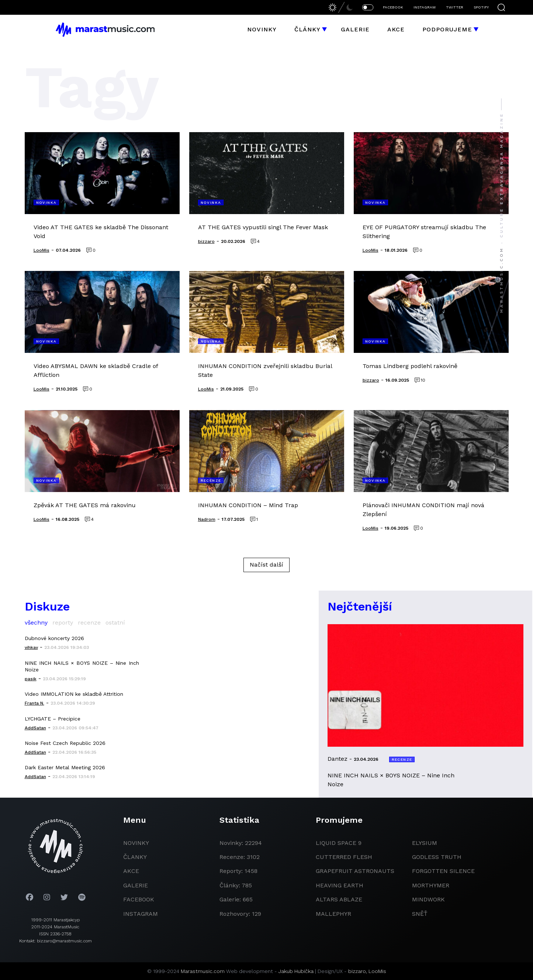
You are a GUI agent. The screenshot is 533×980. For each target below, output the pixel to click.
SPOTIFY (481, 7)
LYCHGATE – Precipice (53, 719)
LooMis (377, 971)
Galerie (355, 29)
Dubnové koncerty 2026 (54, 638)
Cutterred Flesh (344, 857)
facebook (139, 899)
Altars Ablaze (339, 899)
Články (307, 29)
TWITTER (455, 7)
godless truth (437, 857)
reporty (63, 623)
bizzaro (357, 971)
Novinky (262, 29)
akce (131, 871)
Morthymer (431, 885)
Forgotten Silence (443, 871)
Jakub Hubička (296, 971)
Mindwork (428, 899)
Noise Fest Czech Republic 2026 (65, 743)
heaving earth (340, 885)
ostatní (115, 623)
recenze (89, 623)
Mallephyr (333, 914)
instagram (141, 914)
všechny (36, 623)
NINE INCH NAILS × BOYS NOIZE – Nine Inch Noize (82, 666)
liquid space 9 (339, 843)
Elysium (425, 843)
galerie (136, 885)
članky (135, 857)
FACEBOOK (393, 7)
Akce (396, 29)
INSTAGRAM (425, 7)
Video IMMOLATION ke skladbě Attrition (74, 694)
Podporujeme (447, 29)
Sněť (420, 914)
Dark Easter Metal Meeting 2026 (65, 767)
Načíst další (266, 565)
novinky (136, 843)
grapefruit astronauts (355, 871)
